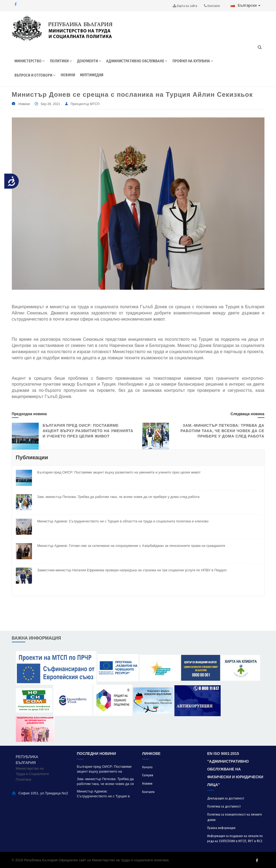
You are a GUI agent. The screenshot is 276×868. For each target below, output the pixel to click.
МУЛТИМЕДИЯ (92, 75)
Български (245, 5)
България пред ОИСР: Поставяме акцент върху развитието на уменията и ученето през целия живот (88, 431)
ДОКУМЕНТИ (89, 61)
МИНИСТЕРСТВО (30, 61)
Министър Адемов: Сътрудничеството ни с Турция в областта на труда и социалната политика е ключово (123, 521)
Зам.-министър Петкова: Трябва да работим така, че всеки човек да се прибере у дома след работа (223, 431)
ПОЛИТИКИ (61, 61)
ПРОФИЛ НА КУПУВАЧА (193, 61)
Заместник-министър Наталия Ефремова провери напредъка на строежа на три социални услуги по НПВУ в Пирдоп (132, 570)
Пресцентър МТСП (85, 104)
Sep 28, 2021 (50, 104)
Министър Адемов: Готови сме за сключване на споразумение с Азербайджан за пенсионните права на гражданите (131, 546)
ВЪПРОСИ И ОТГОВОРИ (35, 75)
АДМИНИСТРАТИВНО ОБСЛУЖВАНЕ (137, 61)
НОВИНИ (68, 75)
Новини (24, 104)
